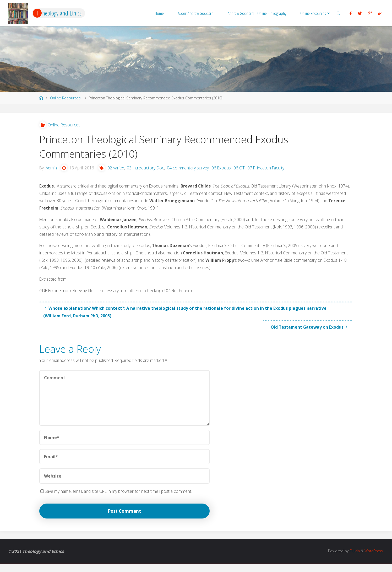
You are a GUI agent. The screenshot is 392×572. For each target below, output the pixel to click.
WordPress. (374, 559)
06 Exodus (224, 169)
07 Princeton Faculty (269, 169)
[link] (339, 13)
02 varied (117, 169)
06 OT (242, 169)
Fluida (353, 559)
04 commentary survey (190, 169)
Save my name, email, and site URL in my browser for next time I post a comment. (118, 498)
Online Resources (65, 98)
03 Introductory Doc (147, 169)
